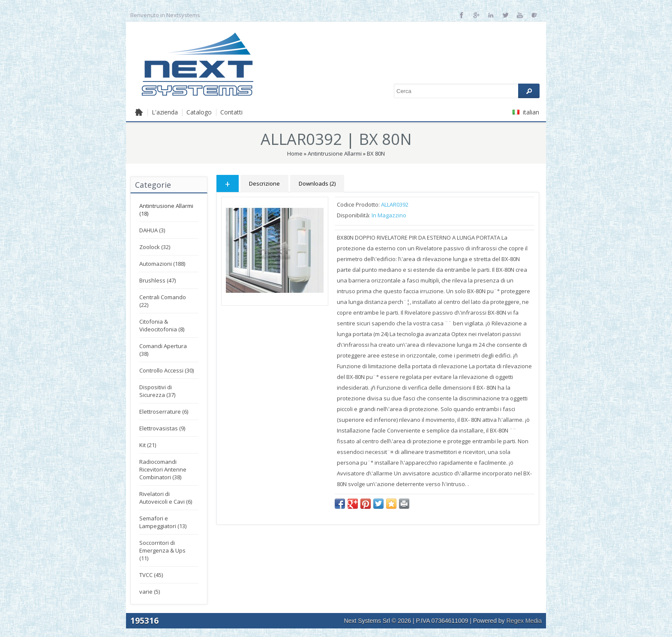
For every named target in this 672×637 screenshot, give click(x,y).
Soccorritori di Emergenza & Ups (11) (162, 550)
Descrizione (264, 183)
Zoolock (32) (155, 247)
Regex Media (524, 621)
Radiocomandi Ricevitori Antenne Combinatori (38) (163, 469)
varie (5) (150, 592)
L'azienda (165, 112)
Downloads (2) (317, 183)
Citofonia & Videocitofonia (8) (162, 325)
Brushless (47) (157, 280)
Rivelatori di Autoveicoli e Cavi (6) (166, 498)
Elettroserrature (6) (164, 412)
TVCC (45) (151, 575)
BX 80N (376, 153)
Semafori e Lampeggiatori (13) (163, 522)
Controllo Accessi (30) (166, 370)
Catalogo (199, 112)
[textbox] (467, 91)
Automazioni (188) (162, 264)
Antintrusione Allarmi (335, 153)
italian (526, 112)
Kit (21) (148, 445)
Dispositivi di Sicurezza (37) (157, 391)
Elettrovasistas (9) (162, 428)
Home (295, 153)
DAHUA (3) (152, 230)
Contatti (231, 112)
